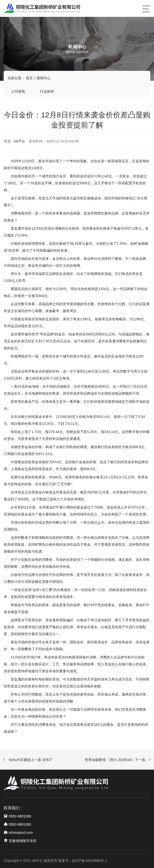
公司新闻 (18, 91)
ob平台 (20, 141)
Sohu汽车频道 (20, 760)
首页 (29, 78)
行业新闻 (47, 91)
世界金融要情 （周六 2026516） (110, 760)
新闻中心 (44, 78)
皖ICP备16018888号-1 (90, 861)
